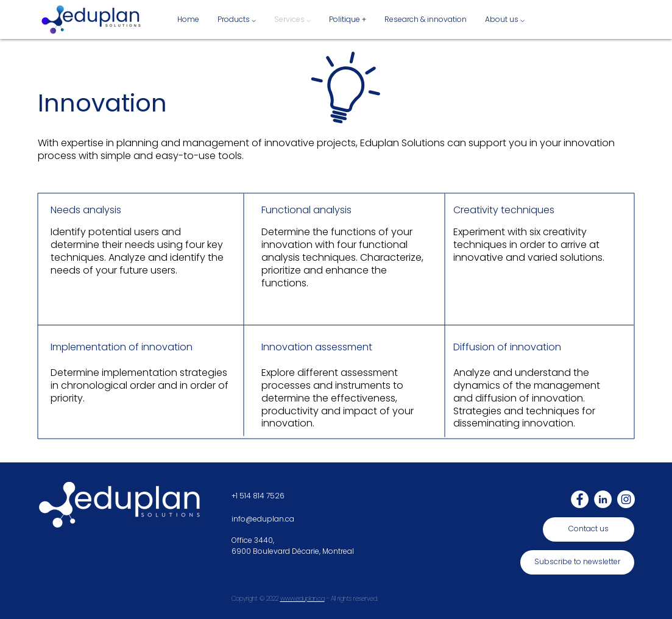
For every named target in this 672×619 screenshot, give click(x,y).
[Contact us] (589, 529)
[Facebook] (580, 499)
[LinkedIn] (603, 499)
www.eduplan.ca (302, 599)
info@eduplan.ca (263, 519)
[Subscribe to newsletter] (577, 562)
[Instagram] (626, 499)
